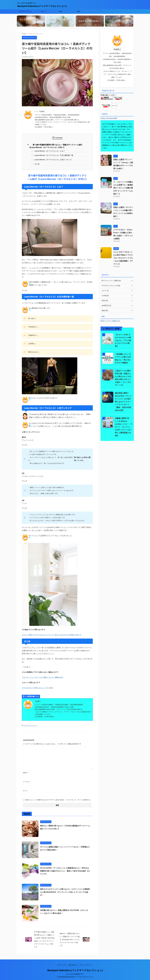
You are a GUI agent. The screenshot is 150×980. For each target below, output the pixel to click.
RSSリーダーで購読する (110, 321)
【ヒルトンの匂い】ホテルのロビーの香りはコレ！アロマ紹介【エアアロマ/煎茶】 (123, 340)
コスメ (43, 11)
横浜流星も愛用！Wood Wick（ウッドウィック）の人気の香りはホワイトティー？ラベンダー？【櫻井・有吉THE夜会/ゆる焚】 (123, 401)
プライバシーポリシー (86, 965)
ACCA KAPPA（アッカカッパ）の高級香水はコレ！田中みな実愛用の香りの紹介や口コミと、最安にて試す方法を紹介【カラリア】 (65, 871)
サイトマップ (62, 965)
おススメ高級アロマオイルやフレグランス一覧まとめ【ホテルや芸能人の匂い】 (52, 635)
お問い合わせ (72, 965)
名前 (25, 772)
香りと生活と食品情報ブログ (75, 974)
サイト (25, 791)
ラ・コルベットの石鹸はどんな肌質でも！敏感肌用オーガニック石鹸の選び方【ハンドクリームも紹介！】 (123, 188)
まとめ (35, 164)
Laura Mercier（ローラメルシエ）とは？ (48, 151)
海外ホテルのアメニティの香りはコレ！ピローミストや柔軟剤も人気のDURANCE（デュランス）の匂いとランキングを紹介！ (65, 892)
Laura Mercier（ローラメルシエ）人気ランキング (51, 160)
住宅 (61, 11)
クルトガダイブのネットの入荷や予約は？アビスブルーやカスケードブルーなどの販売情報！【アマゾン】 (123, 258)
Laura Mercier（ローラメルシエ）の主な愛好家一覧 (52, 155)
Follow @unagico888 (109, 118)
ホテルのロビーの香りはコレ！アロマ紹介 (38, 688)
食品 (78, 11)
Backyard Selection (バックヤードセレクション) (42, 6)
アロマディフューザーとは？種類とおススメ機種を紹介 (43, 677)
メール (26, 782)
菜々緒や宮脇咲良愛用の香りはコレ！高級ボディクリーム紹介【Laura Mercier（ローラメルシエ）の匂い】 (56, 146)
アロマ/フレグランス (25, 11)
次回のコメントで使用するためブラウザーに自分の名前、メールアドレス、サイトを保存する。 (58, 800)
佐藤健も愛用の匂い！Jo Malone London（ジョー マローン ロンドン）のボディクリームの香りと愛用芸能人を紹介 (124, 427)
